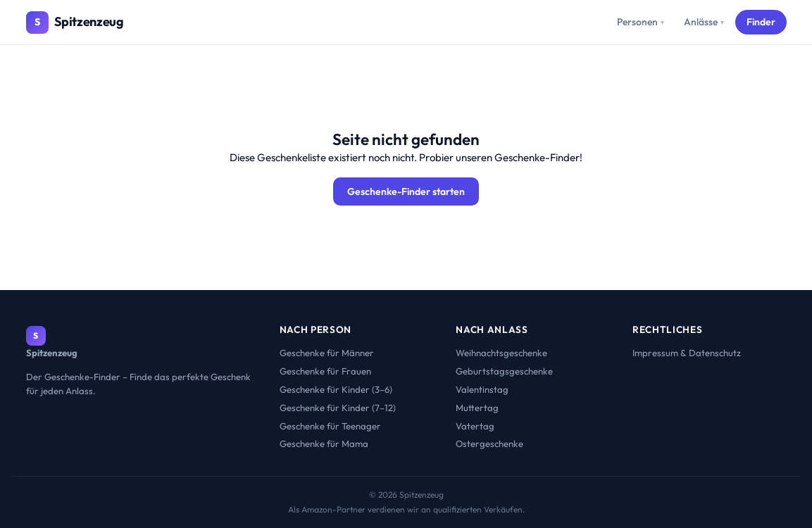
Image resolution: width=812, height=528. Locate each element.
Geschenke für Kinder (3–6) (336, 389)
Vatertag (475, 426)
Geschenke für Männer (327, 353)
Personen (641, 22)
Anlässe (704, 22)
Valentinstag (482, 389)
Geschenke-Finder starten (406, 191)
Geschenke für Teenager (330, 426)
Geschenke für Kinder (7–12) (338, 408)
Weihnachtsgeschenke (501, 353)
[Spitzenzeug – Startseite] (75, 23)
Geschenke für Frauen (325, 371)
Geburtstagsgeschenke (504, 371)
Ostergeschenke (489, 444)
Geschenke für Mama (324, 444)
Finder (761, 22)
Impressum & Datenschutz (687, 353)
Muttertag (477, 408)
